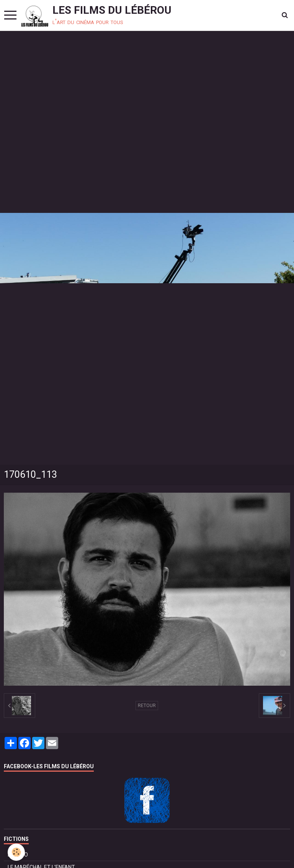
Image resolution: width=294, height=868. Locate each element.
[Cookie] (16, 852)
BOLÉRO (18, 855)
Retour (147, 706)
